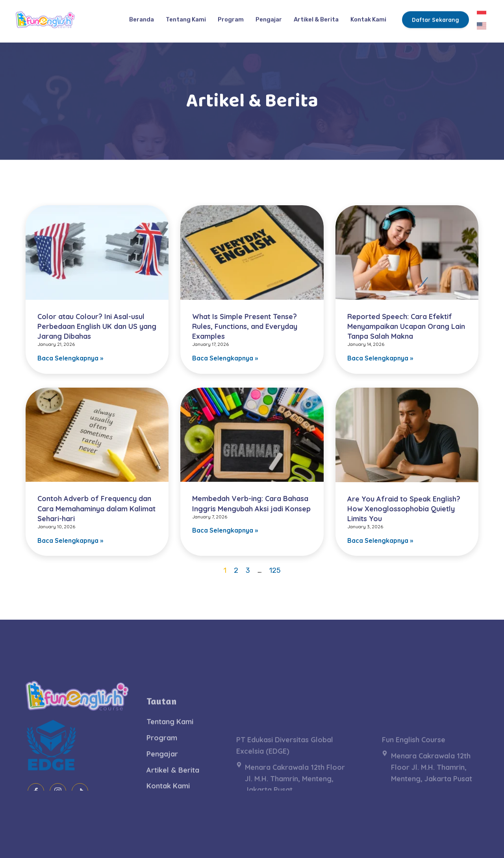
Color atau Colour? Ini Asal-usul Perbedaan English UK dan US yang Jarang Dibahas (97, 326)
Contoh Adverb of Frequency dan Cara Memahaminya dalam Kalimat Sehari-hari (96, 508)
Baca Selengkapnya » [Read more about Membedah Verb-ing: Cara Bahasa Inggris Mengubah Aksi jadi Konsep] (225, 530)
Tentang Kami (186, 15)
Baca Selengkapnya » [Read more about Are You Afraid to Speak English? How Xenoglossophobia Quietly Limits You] (380, 540)
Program (231, 15)
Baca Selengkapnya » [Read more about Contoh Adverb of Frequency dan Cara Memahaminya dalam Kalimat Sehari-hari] (70, 540)
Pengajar (269, 15)
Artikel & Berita (316, 15)
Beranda (142, 15)
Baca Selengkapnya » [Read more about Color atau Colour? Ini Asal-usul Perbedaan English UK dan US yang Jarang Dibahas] (70, 358)
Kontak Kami (368, 15)
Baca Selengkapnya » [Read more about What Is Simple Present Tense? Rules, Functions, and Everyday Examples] (225, 358)
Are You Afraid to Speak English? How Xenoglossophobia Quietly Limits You (404, 509)
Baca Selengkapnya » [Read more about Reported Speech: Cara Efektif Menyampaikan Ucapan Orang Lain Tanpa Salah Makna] (380, 358)
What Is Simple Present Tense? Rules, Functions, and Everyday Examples (245, 326)
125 (275, 570)
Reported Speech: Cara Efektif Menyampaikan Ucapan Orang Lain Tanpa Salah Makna (406, 326)
